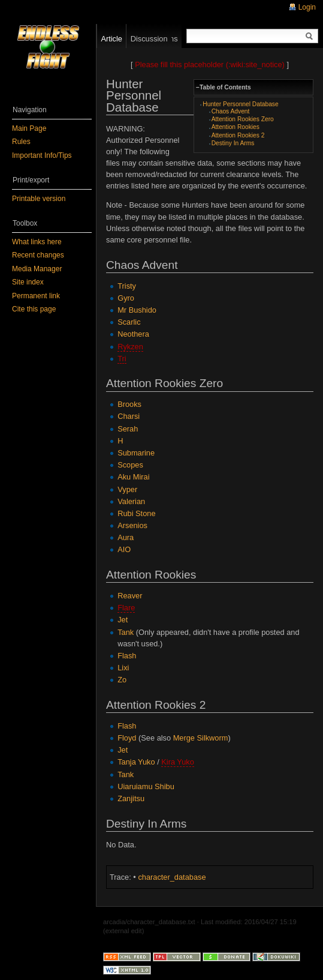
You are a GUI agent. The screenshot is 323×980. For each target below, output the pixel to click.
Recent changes (38, 255)
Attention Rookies (236, 127)
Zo (122, 680)
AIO (124, 549)
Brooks (129, 404)
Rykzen (130, 347)
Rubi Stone (136, 513)
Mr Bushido (137, 310)
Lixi (123, 668)
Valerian (131, 501)
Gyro (126, 298)
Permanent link (36, 296)
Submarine (136, 453)
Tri (122, 359)
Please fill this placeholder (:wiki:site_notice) (210, 65)
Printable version (39, 199)
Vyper (127, 489)
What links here (37, 242)
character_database (172, 877)
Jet (123, 620)
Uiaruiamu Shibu (146, 786)
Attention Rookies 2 (238, 135)
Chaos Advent (231, 111)
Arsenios (132, 525)
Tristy (127, 286)
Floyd (127, 738)
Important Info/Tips (42, 155)
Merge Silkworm (201, 738)
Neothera (133, 334)
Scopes (130, 465)
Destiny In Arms (233, 143)
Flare (126, 608)
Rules (21, 142)
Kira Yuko (178, 762)
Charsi (129, 416)
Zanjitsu (131, 798)
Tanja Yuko (136, 762)
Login (307, 7)
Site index (28, 282)
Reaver (130, 596)
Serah (128, 429)
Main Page (29, 128)
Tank (126, 632)
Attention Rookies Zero (243, 119)
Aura (126, 537)
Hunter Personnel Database (240, 104)
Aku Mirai (133, 477)
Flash (127, 656)
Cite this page (34, 309)
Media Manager (37, 269)
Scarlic (129, 322)
